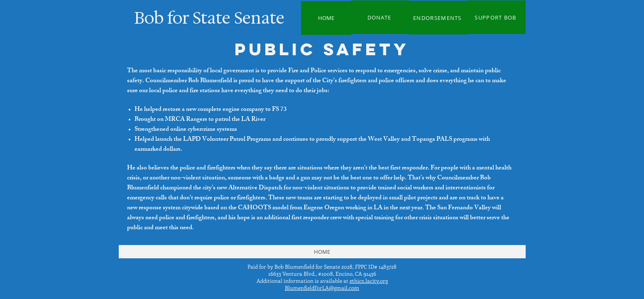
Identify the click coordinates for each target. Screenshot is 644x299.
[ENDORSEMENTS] (438, 18)
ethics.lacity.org (369, 281)
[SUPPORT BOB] (497, 17)
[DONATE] (380, 17)
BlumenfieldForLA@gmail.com (322, 288)
